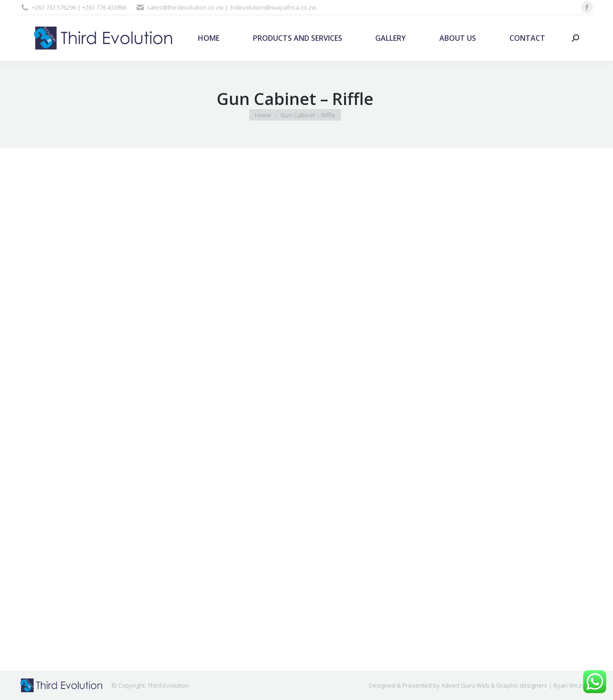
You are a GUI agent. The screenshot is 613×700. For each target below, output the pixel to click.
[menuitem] (209, 38)
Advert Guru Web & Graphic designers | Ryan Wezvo (515, 685)
